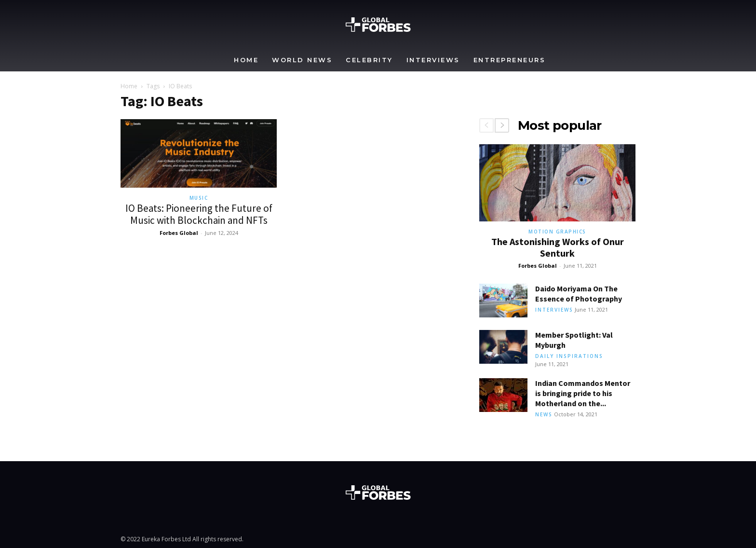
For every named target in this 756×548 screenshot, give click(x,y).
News (544, 414)
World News (302, 60)
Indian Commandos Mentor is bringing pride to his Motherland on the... (583, 393)
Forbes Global (179, 233)
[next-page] (502, 125)
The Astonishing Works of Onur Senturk (558, 247)
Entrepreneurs (510, 60)
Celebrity (369, 60)
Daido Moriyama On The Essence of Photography (579, 294)
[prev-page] (486, 125)
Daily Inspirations (569, 356)
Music (199, 198)
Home (246, 60)
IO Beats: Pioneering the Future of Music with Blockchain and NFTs (199, 214)
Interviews (433, 60)
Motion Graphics (557, 232)
